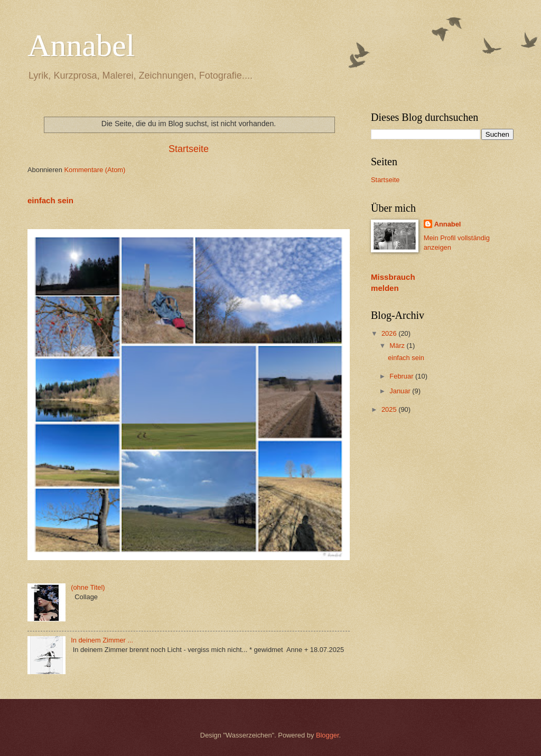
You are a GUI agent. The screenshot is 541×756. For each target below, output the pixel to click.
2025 (390, 409)
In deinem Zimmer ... (102, 640)
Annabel (81, 45)
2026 (390, 333)
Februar (402, 376)
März (398, 346)
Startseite (189, 149)
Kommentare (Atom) (95, 170)
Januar (401, 391)
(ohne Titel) (88, 587)
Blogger (328, 735)
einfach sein (50, 200)
